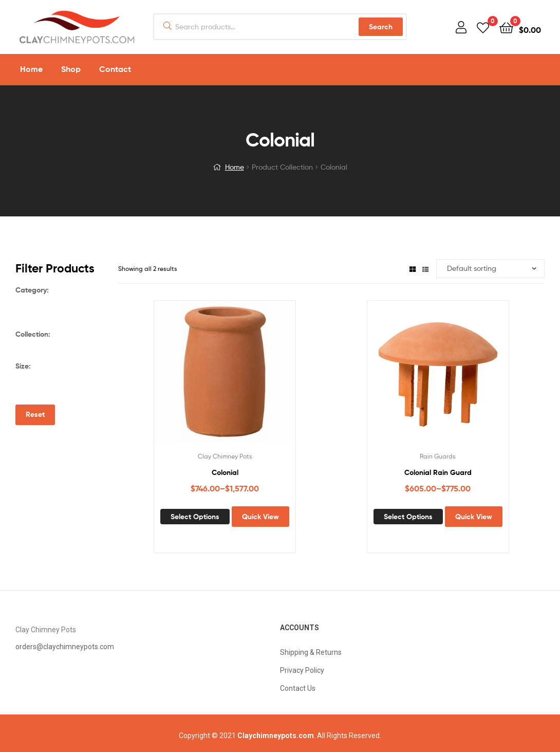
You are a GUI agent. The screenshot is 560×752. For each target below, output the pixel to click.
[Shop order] (490, 269)
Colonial (225, 472)
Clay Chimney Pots (225, 456)
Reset (35, 414)
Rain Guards (438, 456)
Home (235, 167)
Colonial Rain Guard (438, 472)
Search (381, 27)
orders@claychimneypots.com (65, 647)
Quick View (260, 517)
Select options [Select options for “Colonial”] (195, 517)
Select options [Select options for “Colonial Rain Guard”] (408, 517)
